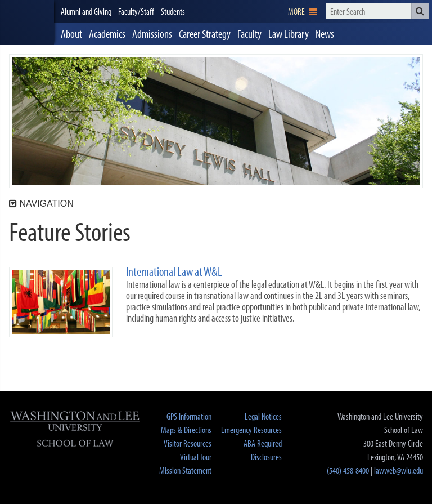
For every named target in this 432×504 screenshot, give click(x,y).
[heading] (27, 23)
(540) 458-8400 (348, 470)
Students (173, 11)
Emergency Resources (251, 430)
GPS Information (189, 416)
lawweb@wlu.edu (399, 470)
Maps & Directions (186, 430)
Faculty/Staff (136, 11)
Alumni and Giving (86, 11)
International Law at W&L (174, 272)
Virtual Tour (196, 457)
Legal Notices (263, 416)
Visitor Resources (188, 443)
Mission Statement (185, 470)
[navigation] (302, 11)
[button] (420, 11)
